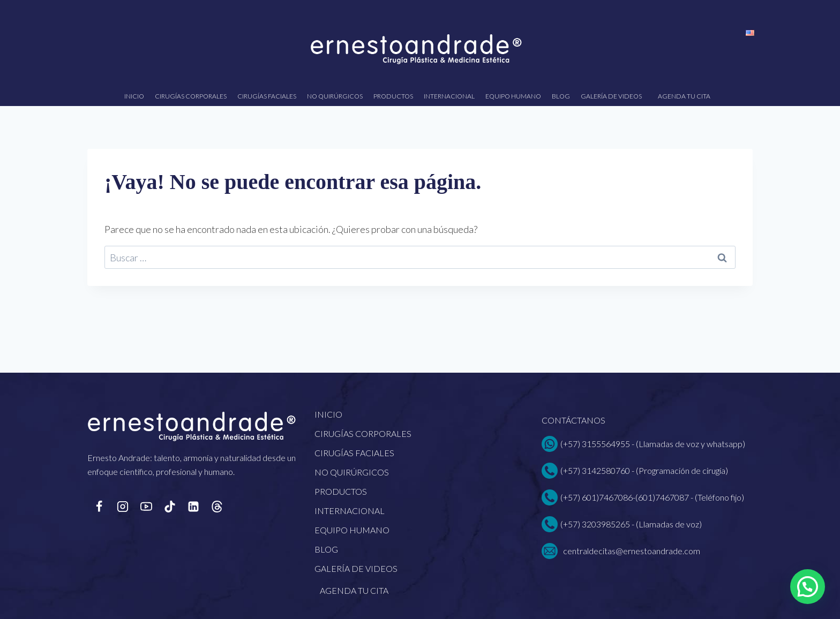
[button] (808, 587)
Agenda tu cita (684, 96)
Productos (393, 96)
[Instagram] (123, 507)
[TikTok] (170, 507)
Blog (561, 96)
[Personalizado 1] (217, 507)
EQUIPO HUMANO (513, 96)
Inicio (134, 96)
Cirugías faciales (267, 96)
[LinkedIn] (193, 507)
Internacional (449, 96)
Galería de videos (611, 96)
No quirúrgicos (335, 96)
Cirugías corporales (191, 96)
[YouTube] (146, 507)
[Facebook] (99, 507)
